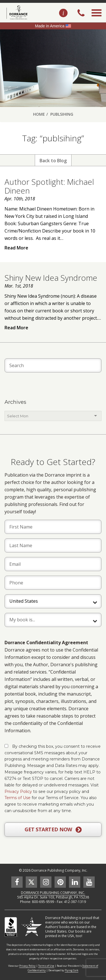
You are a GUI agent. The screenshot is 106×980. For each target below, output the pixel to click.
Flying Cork (72, 970)
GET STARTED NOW (53, 830)
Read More (16, 248)
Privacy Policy (18, 792)
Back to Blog (53, 161)
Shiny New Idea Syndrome (51, 278)
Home (39, 114)
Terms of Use (18, 798)
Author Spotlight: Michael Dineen (49, 186)
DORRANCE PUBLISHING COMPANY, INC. (53, 893)
